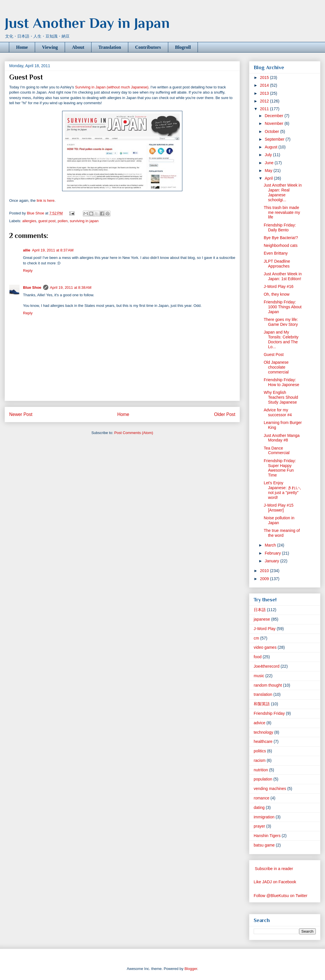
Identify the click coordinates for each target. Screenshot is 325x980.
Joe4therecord (267, 666)
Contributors (148, 47)
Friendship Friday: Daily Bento (280, 227)
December (274, 116)
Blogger (191, 969)
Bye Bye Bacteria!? (281, 238)
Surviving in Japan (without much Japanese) (112, 87)
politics (260, 751)
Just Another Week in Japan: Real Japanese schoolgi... (283, 192)
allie (27, 250)
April (269, 178)
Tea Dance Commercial (277, 451)
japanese (262, 619)
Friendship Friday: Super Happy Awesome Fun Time (280, 468)
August (271, 147)
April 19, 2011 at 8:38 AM (71, 287)
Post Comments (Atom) (134, 433)
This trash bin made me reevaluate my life (282, 212)
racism (260, 760)
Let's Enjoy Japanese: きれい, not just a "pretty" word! (282, 490)
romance (261, 798)
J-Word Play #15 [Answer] (279, 508)
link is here (45, 201)
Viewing (50, 47)
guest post (47, 221)
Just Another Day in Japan (87, 23)
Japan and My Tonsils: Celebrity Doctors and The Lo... (281, 339)
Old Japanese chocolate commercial (276, 367)
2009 (265, 579)
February (273, 553)
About (78, 47)
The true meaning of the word (282, 533)
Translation (110, 47)
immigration (264, 817)
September (275, 139)
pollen (63, 221)
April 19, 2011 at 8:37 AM (53, 250)
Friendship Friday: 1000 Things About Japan (283, 307)
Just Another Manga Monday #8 (282, 438)
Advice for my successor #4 (278, 412)
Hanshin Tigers (267, 836)
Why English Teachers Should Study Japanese (281, 397)
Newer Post (21, 414)
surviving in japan (84, 221)
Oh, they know (277, 294)
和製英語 (262, 704)
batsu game (264, 845)
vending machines (270, 789)
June (269, 163)
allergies (29, 221)
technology (263, 732)
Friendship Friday (269, 713)
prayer (259, 826)
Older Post (225, 414)
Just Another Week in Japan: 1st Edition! (283, 276)
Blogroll (183, 47)
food (258, 657)
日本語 (260, 610)
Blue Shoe (32, 287)
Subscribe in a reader (274, 869)
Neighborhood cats (281, 245)
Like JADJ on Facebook (275, 882)
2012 (265, 101)
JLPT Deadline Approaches (277, 264)
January (272, 561)
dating (259, 807)
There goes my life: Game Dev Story (281, 322)
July (269, 155)
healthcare (263, 741)
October (272, 131)
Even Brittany (276, 253)
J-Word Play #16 (279, 286)
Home (22, 47)
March (271, 545)
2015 (265, 78)
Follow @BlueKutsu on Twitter (281, 896)
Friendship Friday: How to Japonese (281, 382)
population (263, 779)
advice (259, 723)
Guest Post (274, 355)
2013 (265, 93)
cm (256, 638)
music (259, 676)
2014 (265, 85)
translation (263, 694)
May (269, 171)
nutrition (261, 770)
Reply (28, 271)
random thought (268, 685)
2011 (265, 109)
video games (265, 647)
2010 (265, 571)
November (274, 123)
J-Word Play (265, 629)
